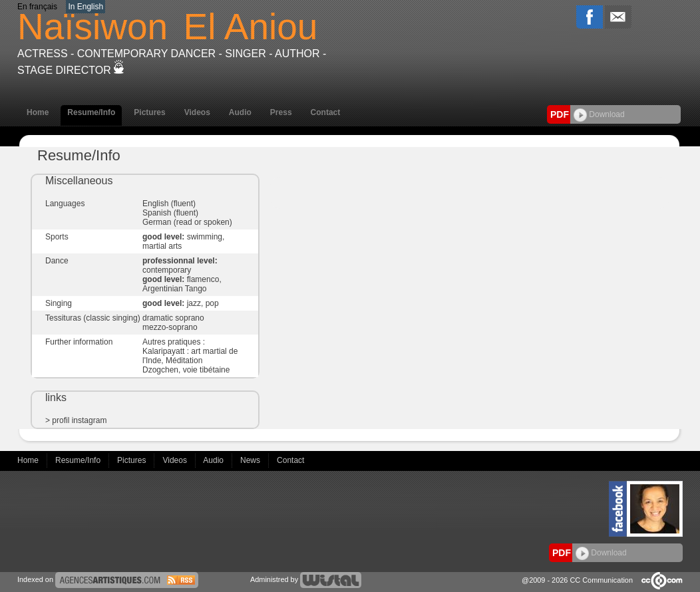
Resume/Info (91, 112)
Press (281, 112)
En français (37, 7)
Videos (197, 112)
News (251, 460)
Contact (326, 112)
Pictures (149, 112)
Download (599, 114)
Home (38, 112)
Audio (240, 112)
